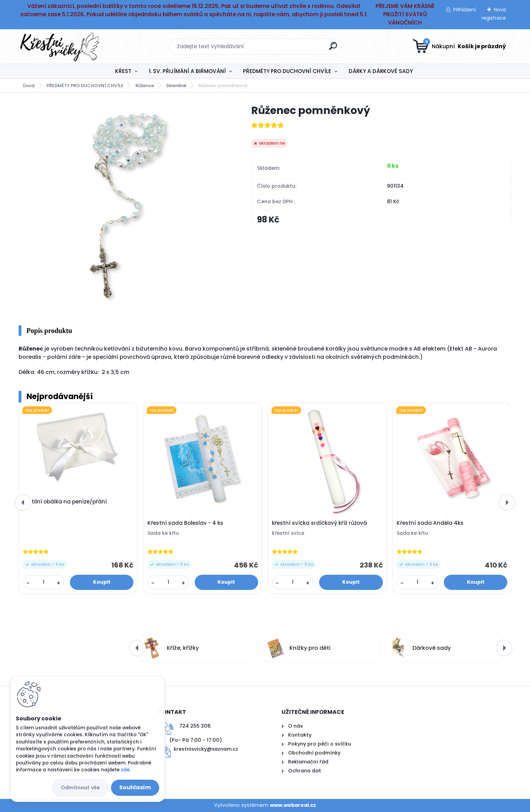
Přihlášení (465, 10)
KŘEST (123, 71)
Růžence (145, 86)
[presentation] (23, 502)
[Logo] (61, 46)
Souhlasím (135, 787)
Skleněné (176, 86)
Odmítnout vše (80, 788)
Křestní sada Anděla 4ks (430, 523)
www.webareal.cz (293, 805)
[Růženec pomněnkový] (124, 206)
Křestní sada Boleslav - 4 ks (185, 523)
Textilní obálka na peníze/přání (65, 502)
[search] (333, 49)
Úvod (29, 86)
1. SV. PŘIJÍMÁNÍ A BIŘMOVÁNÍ (187, 71)
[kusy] (44, 582)
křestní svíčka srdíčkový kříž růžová (319, 523)
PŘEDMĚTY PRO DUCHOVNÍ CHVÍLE (287, 71)
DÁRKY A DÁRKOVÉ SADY (381, 71)
